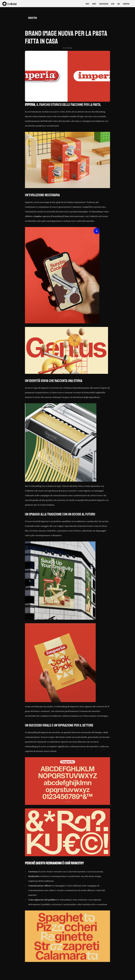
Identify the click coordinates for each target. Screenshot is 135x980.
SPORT (94, 4)
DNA (119, 4)
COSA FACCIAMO (104, 4)
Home (87, 4)
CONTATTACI (126, 4)
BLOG (113, 4)
